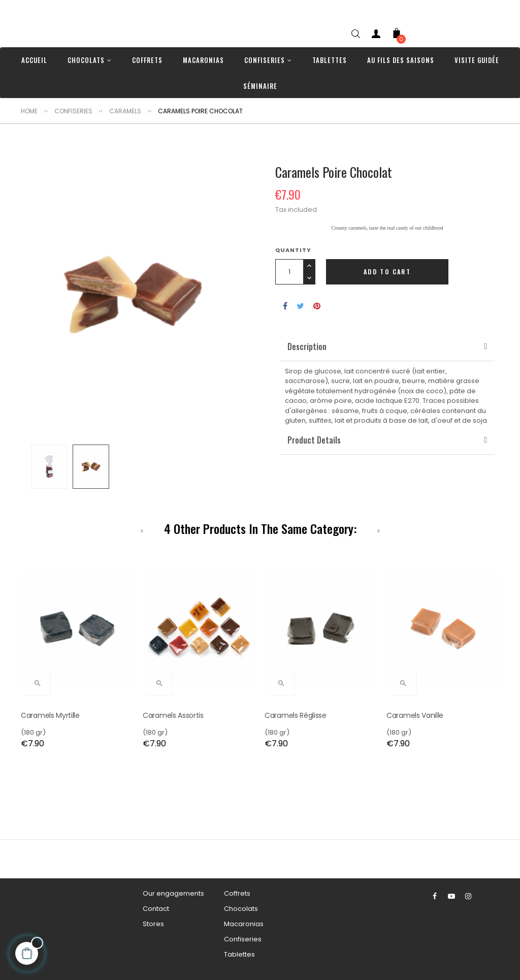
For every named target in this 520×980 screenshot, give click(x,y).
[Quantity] (289, 272)
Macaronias (244, 924)
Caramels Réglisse (296, 715)
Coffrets (237, 893)
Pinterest (317, 306)
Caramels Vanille (415, 715)
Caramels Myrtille (50, 715)
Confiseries (243, 939)
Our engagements (173, 893)
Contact (156, 909)
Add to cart (387, 272)
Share (285, 306)
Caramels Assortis (173, 715)
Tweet (300, 306)
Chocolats (241, 909)
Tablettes (239, 954)
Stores (153, 924)
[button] (307, 346)
